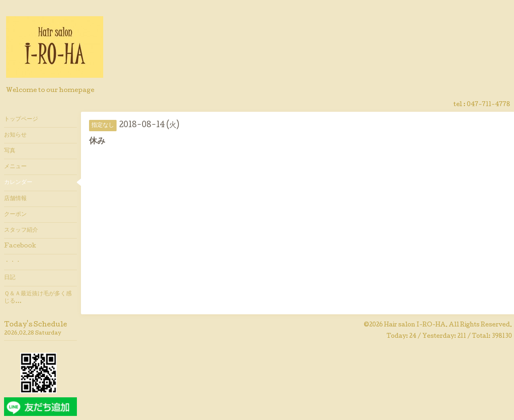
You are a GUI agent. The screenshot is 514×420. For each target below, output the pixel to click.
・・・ (13, 262)
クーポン (15, 215)
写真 (10, 151)
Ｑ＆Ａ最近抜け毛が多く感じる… (38, 298)
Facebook (20, 246)
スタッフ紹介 (21, 230)
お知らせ (15, 135)
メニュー (15, 167)
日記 (10, 278)
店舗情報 (15, 199)
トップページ (21, 119)
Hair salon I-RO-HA (415, 325)
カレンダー (18, 183)
